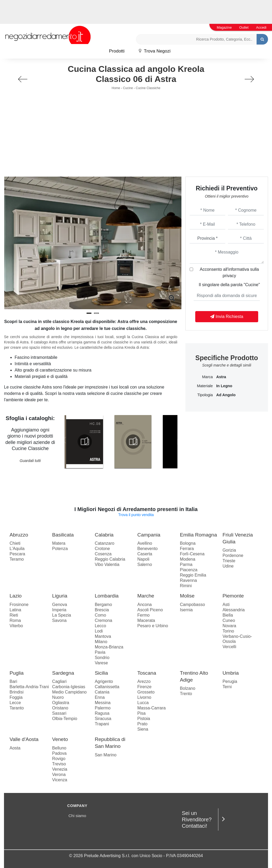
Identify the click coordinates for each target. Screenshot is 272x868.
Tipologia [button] (205, 395)
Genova (59, 605)
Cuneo (229, 620)
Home (116, 88)
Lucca (143, 703)
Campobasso (192, 605)
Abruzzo (19, 535)
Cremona (104, 620)
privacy (229, 276)
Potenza (60, 549)
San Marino (106, 755)
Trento (186, 694)
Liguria (60, 596)
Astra (221, 377)
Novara (229, 626)
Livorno (144, 697)
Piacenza (189, 570)
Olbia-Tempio (65, 719)
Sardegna (63, 673)
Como (101, 615)
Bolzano (188, 688)
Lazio (16, 596)
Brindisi (16, 692)
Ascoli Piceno (150, 610)
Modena (188, 559)
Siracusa (103, 719)
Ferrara (187, 549)
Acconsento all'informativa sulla (229, 272)
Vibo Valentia (107, 564)
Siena (143, 729)
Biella (228, 615)
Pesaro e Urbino (153, 626)
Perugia (230, 681)
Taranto (17, 708)
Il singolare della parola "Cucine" (229, 285)
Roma (15, 620)
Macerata (146, 620)
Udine (228, 566)
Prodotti (117, 51)
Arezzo (144, 681)
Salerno (145, 564)
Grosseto (146, 692)
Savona (59, 620)
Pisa (141, 713)
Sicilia (101, 673)
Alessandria (234, 610)
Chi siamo (77, 816)
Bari (13, 681)
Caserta (145, 554)
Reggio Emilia (193, 575)
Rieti (14, 615)
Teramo (17, 559)
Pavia (100, 652)
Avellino (145, 543)
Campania (149, 535)
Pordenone (233, 555)
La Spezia (61, 615)
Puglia (17, 673)
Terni (227, 687)
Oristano (60, 708)
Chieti (15, 543)
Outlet (244, 27)
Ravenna (188, 580)
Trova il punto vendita (136, 515)
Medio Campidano (69, 692)
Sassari (59, 713)
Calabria (104, 535)
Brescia (102, 610)
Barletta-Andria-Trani (29, 687)
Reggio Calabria (110, 559)
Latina (15, 610)
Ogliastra (61, 703)
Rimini (186, 586)
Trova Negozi (155, 51)
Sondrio (102, 658)
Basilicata (63, 535)
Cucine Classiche (148, 88)
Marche (146, 596)
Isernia (186, 610)
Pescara (17, 554)
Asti (226, 605)
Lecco (101, 626)
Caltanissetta (107, 687)
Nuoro (58, 697)
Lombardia (107, 596)
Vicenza (60, 780)
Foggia (16, 697)
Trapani (102, 724)
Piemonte (233, 596)
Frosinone (19, 605)
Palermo (103, 708)
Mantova (103, 636)
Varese (101, 663)
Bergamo (103, 605)
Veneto (60, 739)
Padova (59, 753)
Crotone (102, 549)
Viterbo (16, 626)
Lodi (99, 631)
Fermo (143, 615)
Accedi (261, 27)
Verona (59, 775)
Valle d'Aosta (24, 739)
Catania (102, 692)
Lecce (15, 703)
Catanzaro (105, 543)
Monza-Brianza (109, 647)
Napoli (143, 559)
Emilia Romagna (198, 535)
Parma (186, 564)
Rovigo (59, 759)
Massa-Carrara (152, 708)
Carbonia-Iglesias (69, 687)
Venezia (60, 769)
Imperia (59, 610)
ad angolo (226, 395)
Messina (103, 703)
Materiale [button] (205, 386)
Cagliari (59, 681)
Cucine (128, 88)
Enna (100, 697)
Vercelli (229, 647)
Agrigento (104, 681)
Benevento (148, 549)
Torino (228, 631)
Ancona (144, 605)
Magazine (224, 27)
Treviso (59, 764)
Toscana (147, 673)
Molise (187, 596)
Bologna (188, 543)
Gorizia (229, 550)
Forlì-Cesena (192, 554)
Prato (142, 724)
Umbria (231, 673)
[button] (89, 313)
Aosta (15, 748)
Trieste (229, 561)
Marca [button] (207, 377)
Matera (59, 543)
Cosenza (103, 554)
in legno (224, 386)
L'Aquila (17, 549)
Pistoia (144, 719)
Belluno (59, 748)
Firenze (144, 687)
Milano (101, 642)
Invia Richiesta (227, 317)
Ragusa (102, 713)
